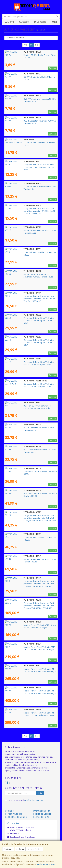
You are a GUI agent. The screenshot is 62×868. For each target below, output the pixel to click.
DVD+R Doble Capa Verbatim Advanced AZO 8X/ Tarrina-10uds (30, 276)
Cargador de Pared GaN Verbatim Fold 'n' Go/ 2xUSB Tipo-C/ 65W (31, 363)
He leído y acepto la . (26, 800)
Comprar (52, 68)
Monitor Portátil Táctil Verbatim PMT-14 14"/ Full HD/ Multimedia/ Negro (28, 648)
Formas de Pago (41, 817)
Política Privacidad (14, 814)
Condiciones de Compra (16, 817)
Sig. (37, 45)
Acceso (24, 22)
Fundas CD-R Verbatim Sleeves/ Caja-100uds (25, 55)
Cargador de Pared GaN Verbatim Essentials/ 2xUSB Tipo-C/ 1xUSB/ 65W (31, 319)
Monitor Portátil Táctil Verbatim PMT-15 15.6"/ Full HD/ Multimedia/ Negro (29, 670)
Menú (9, 22)
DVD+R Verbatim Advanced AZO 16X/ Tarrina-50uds (28, 428)
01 (31, 45)
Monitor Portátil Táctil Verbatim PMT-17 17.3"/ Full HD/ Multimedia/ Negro (29, 692)
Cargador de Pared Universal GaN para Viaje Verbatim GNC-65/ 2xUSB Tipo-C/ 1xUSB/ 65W (29, 297)
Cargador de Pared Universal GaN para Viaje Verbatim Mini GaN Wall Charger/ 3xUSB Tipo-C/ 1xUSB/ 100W (29, 582)
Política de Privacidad (34, 800)
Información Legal (42, 811)
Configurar (8, 849)
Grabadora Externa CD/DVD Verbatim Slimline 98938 (29, 493)
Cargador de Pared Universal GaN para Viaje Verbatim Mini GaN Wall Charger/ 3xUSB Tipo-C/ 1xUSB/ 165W (29, 604)
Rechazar (20, 849)
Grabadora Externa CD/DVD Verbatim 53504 (25, 472)
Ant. (26, 45)
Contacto (40, 22)
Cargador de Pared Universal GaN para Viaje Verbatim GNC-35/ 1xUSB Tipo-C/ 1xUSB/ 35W (29, 210)
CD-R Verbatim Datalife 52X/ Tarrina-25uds (24, 143)
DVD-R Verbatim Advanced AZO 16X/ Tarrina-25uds (28, 230)
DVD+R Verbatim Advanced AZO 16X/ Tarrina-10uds (28, 121)
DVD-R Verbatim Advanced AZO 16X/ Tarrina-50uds (28, 450)
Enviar (40, 793)
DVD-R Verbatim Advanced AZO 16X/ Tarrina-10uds (28, 99)
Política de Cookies (46, 864)
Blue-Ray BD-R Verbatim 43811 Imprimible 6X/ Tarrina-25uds (29, 407)
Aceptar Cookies (35, 849)
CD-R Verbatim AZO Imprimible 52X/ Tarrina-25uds (28, 187)
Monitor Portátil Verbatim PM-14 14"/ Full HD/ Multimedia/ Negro (30, 626)
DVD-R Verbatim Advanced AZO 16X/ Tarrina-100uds (28, 559)
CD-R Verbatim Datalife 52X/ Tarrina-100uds (25, 537)
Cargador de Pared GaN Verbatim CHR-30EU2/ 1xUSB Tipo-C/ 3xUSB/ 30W (29, 166)
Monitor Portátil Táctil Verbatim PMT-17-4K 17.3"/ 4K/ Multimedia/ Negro (28, 714)
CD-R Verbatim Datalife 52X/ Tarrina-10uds (24, 77)
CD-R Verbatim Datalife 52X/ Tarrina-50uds (24, 252)
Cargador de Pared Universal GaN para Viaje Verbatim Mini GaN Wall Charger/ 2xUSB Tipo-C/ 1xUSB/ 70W (29, 517)
